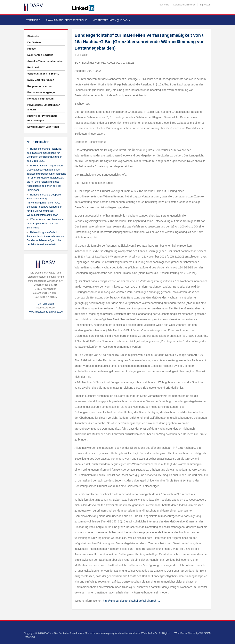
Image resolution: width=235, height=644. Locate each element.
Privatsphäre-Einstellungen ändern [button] (44, 107)
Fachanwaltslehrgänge (41, 92)
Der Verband (35, 42)
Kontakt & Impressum (40, 99)
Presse (32, 49)
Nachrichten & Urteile (40, 55)
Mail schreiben (46, 304)
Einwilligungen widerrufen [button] (43, 127)
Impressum (205, 5)
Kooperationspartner (40, 86)
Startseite (164, 5)
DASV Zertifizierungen (41, 80)
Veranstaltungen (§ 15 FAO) (111, 20)
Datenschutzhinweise (184, 5)
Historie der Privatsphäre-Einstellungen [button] (43, 118)
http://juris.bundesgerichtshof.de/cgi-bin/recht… (131, 601)
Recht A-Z (33, 67)
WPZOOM (205, 633)
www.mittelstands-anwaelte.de (46, 312)
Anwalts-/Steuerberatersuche (66, 20)
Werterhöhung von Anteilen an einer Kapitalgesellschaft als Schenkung (46, 223)
